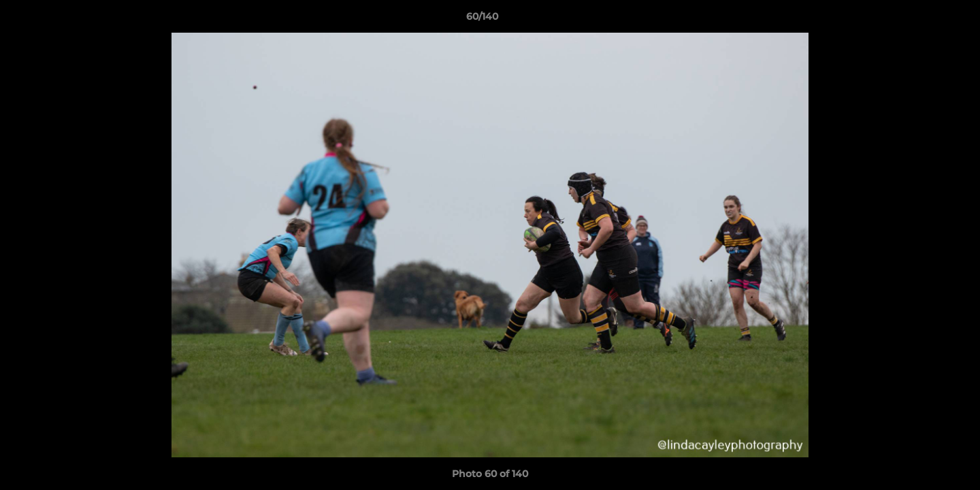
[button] (923, 20)
